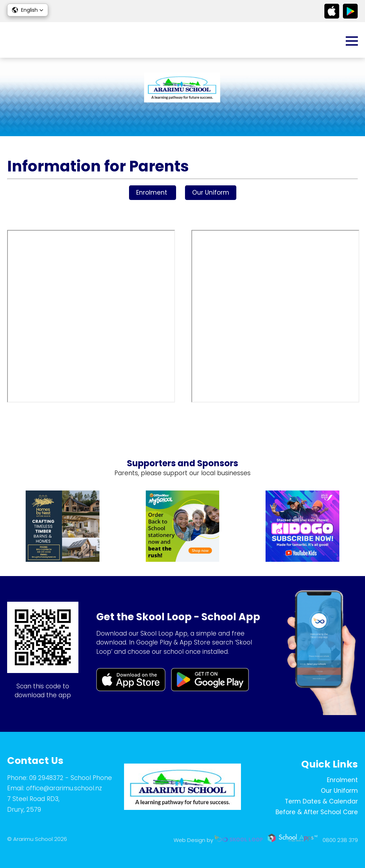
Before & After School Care (317, 812)
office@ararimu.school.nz (64, 788)
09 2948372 (46, 778)
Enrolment (153, 192)
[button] (28, 10)
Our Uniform (211, 192)
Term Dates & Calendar (321, 801)
